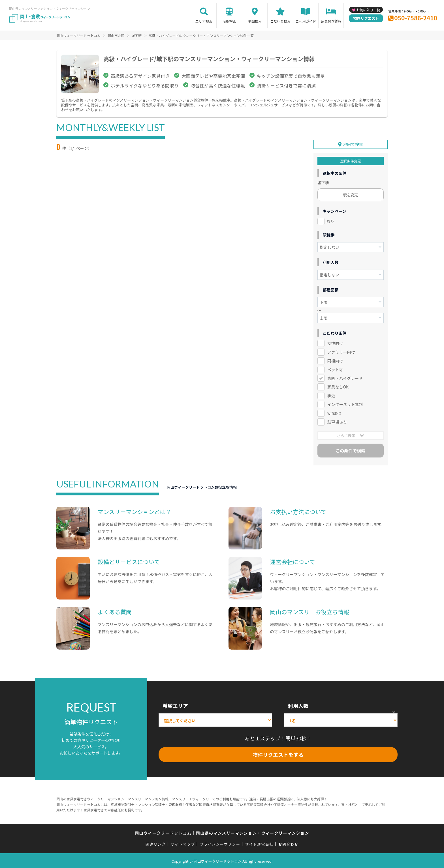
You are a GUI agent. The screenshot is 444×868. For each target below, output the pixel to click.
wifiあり (335, 412)
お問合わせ (289, 843)
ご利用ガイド (306, 21)
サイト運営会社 (259, 843)
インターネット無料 (345, 403)
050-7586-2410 (416, 18)
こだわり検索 (280, 21)
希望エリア (175, 705)
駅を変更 (351, 194)
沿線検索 (229, 21)
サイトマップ (183, 843)
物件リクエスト (366, 18)
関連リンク (156, 843)
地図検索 (255, 21)
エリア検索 (204, 21)
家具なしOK (338, 386)
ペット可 (335, 368)
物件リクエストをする (278, 754)
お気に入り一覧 (368, 10)
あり (330, 220)
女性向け (335, 342)
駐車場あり (337, 421)
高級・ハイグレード (345, 377)
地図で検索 (353, 143)
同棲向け (335, 360)
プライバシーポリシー (220, 843)
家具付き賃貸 (331, 21)
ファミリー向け (341, 351)
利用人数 (298, 705)
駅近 (331, 395)
